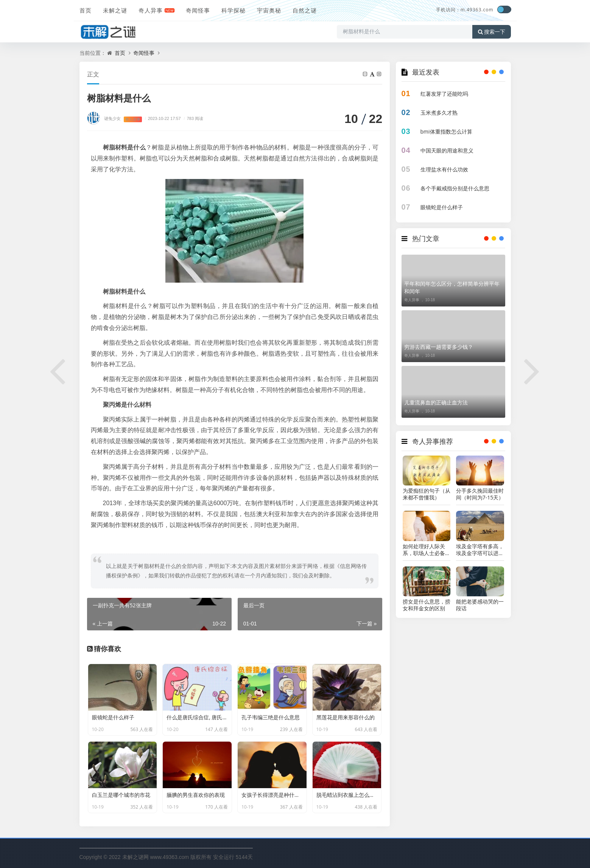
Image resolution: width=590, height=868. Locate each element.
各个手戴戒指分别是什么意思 (455, 188)
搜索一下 (492, 32)
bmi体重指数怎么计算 (446, 131)
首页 (86, 10)
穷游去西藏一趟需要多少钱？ (439, 347)
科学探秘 (234, 10)
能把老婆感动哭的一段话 (480, 605)
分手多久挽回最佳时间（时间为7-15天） (480, 494)
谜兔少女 (112, 118)
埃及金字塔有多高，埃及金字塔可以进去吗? (480, 550)
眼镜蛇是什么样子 (442, 207)
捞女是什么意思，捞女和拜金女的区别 (427, 605)
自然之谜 (305, 10)
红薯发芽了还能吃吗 (444, 94)
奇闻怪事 (198, 10)
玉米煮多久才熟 (439, 113)
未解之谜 (115, 10)
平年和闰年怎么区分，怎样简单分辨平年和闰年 (452, 287)
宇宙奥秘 (269, 10)
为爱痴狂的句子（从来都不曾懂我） (427, 494)
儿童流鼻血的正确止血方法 (436, 402)
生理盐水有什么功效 (444, 169)
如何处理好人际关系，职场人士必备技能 (427, 550)
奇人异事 (151, 10)
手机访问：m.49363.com (465, 10)
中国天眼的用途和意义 (447, 150)
